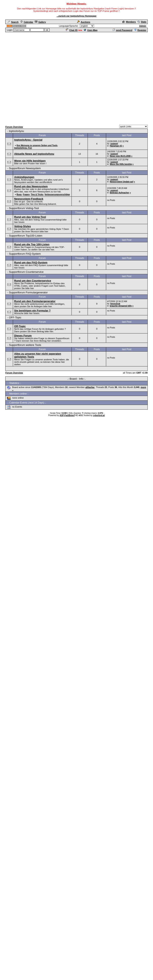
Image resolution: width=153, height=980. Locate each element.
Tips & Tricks (37, 195)
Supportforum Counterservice (26, 272)
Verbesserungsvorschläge (57, 195)
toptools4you (17, 131)
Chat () (72, 30)
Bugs (19, 195)
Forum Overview (14, 127)
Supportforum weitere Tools (25, 345)
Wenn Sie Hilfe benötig (121, 164)
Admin (143, 26)
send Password (122, 30)
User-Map (91, 30)
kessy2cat (115, 304)
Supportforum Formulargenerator (28, 292)
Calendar (27, 22)
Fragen (26, 195)
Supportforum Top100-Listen (26, 236)
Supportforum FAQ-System (25, 254)
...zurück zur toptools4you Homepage (77, 16)
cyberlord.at (99, 415)
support (114, 144)
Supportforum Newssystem (25, 168)
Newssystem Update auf (122, 182)
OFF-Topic (15, 317)
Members (129, 22)
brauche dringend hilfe (121, 306)
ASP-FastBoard (67, 415)
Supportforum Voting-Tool (24, 208)
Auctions (84, 22)
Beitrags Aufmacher (119, 193)
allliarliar (90, 387)
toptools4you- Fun (23, 148)
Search (13, 22)
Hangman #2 (116, 146)
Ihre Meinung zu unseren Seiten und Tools (37, 145)
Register (140, 30)
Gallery (40, 22)
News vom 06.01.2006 (120, 156)
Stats (142, 22)
